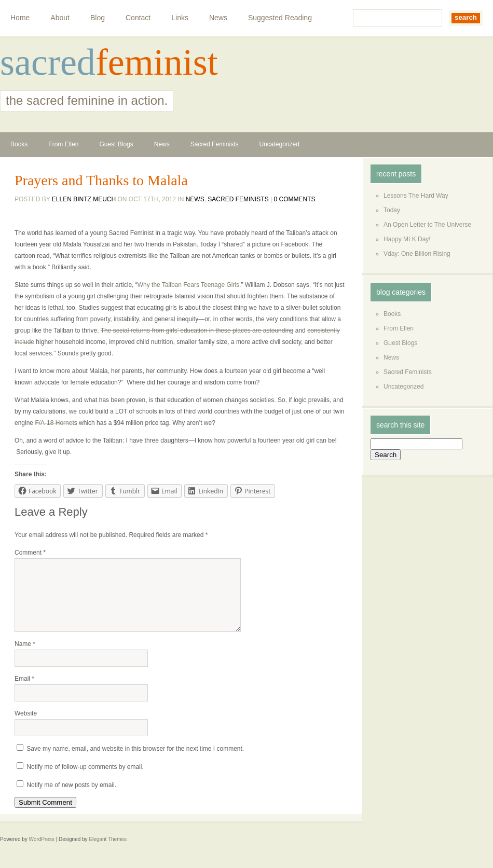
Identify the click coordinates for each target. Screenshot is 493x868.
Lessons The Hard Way (416, 196)
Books (19, 144)
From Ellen (63, 144)
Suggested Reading (280, 18)
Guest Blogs (116, 144)
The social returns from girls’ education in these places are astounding (197, 330)
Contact (138, 18)
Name (25, 656)
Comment (30, 553)
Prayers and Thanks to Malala (101, 181)
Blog (98, 18)
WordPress (42, 852)
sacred (48, 62)
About (60, 18)
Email (24, 691)
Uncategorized (279, 144)
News (218, 18)
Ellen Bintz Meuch (84, 199)
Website (26, 726)
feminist (157, 62)
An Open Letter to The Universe (427, 225)
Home (20, 18)
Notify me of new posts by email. (71, 797)
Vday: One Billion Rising (417, 254)
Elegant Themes (108, 852)
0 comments (295, 199)
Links (180, 18)
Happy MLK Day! (407, 239)
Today (392, 210)
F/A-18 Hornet (54, 423)
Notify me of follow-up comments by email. (85, 779)
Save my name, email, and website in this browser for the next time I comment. (135, 761)
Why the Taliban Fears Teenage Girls (188, 285)
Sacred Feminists (215, 144)
